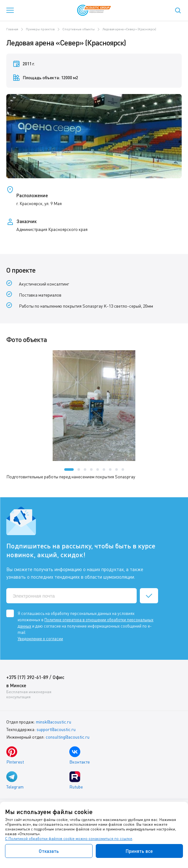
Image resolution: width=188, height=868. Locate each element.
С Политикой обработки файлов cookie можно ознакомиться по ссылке (69, 838)
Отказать (49, 851)
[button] (69, 469)
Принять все (139, 851)
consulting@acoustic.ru (68, 737)
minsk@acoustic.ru (54, 722)
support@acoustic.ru (56, 729)
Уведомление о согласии (40, 639)
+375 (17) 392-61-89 (27, 677)
